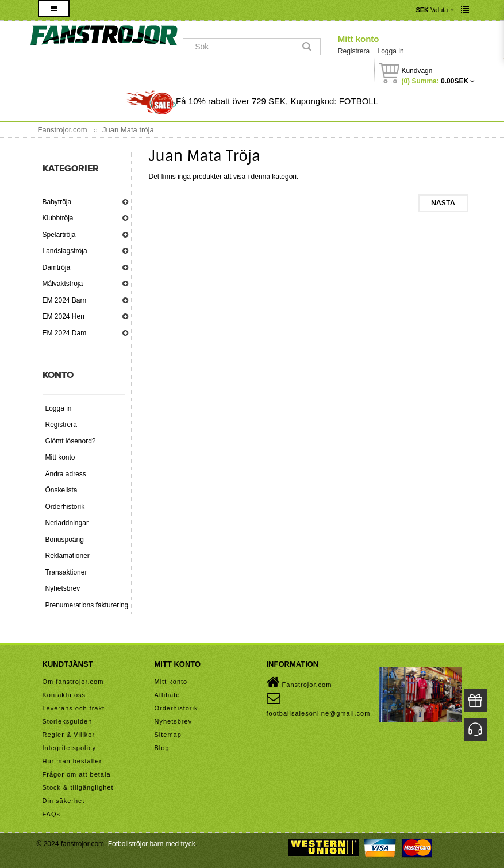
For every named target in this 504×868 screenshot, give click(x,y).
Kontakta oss (64, 695)
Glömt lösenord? (71, 441)
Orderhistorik (65, 507)
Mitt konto (359, 39)
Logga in (391, 51)
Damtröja (57, 267)
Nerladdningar (67, 523)
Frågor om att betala (77, 774)
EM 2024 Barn (65, 300)
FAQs (52, 814)
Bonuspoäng (65, 540)
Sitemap (168, 735)
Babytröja (57, 202)
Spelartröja (59, 235)
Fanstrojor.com (299, 682)
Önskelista (61, 490)
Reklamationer (68, 556)
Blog (162, 748)
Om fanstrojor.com (73, 682)
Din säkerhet (64, 801)
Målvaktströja (63, 284)
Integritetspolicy (69, 748)
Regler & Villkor (69, 735)
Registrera (354, 51)
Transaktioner (66, 572)
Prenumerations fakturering (87, 605)
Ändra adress (66, 474)
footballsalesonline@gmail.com (319, 704)
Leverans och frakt (74, 708)
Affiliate (168, 695)
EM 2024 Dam (65, 333)
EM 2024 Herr (64, 316)
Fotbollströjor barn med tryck (152, 844)
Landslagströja (65, 251)
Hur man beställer (72, 761)
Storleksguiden (68, 721)
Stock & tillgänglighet (78, 787)
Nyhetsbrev (63, 588)
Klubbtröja (58, 218)
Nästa (443, 203)
